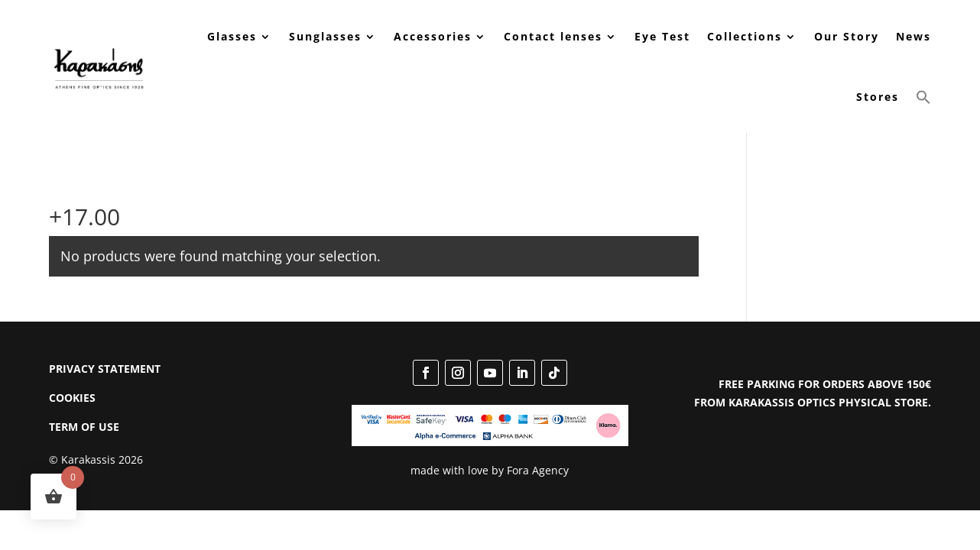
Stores (878, 97)
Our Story (847, 36)
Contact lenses (553, 36)
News (913, 36)
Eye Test (662, 36)
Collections (745, 36)
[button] (923, 97)
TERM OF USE (84, 427)
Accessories (433, 36)
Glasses (232, 36)
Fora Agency (538, 470)
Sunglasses (325, 36)
